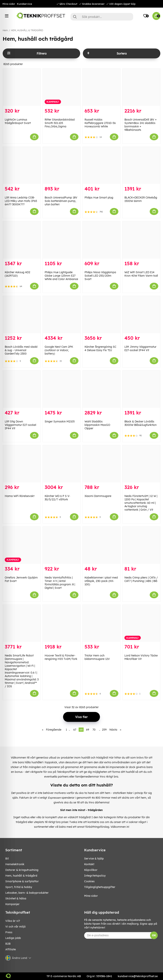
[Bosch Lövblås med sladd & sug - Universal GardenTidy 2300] (22, 315)
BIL (7, 859)
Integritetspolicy (95, 876)
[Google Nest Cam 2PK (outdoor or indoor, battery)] (62, 315)
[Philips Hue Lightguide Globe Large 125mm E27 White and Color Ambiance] (62, 240)
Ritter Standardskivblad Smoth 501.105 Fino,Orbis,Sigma (60, 123)
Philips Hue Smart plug (99, 198)
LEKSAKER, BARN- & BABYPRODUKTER (27, 893)
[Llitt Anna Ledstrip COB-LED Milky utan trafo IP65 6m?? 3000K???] (22, 165)
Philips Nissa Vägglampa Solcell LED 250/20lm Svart (100, 276)
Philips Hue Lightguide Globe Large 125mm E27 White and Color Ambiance (61, 276)
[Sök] (102, 17)
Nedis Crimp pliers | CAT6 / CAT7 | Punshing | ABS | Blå (141, 579)
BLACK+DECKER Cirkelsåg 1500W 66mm (141, 199)
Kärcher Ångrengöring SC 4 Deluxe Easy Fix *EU (100, 348)
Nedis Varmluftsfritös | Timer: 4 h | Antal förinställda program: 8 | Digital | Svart (60, 583)
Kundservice (25, 4)
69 (88, 730)
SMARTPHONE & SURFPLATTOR (22, 881)
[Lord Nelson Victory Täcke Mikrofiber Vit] (141, 623)
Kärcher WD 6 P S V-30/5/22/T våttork (57, 498)
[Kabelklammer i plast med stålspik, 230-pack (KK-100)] (101, 545)
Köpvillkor (91, 870)
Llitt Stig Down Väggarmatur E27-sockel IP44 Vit (20, 425)
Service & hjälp (94, 859)
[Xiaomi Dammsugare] (101, 464)
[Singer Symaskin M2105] (62, 389)
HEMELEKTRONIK (15, 864)
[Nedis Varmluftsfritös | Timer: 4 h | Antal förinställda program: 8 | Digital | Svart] (62, 545)
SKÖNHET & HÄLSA (16, 898)
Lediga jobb (13, 938)
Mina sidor (9, 4)
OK (154, 935)
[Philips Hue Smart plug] (101, 165)
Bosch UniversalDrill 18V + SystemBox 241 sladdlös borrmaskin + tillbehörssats (140, 125)
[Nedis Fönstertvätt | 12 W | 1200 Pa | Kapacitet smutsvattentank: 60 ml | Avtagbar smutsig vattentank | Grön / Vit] (141, 464)
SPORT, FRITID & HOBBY (19, 887)
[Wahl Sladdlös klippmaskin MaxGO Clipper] (101, 389)
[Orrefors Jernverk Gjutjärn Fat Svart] (22, 545)
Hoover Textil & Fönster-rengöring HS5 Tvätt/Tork (61, 657)
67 (75, 730)
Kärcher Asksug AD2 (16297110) (17, 274)
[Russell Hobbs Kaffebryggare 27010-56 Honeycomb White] (101, 87)
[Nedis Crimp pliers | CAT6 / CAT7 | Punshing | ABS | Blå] (141, 545)
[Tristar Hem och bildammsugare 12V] (101, 623)
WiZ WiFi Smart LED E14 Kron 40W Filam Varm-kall (141, 274)
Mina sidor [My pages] (91, 896)
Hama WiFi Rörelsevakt (20, 496)
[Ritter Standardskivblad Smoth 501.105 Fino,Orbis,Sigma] (62, 87)
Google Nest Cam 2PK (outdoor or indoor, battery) (59, 350)
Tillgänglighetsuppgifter (100, 887)
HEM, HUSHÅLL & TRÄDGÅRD (27, 30)
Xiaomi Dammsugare (98, 496)
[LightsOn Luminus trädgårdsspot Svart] (22, 87)
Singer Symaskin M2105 (60, 421)
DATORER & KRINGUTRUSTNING (22, 870)
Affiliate (11, 949)
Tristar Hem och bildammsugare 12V (97, 657)
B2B (8, 944)
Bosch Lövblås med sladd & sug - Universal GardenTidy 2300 (21, 350)
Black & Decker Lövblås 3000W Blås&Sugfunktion (140, 423)
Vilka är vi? (13, 921)
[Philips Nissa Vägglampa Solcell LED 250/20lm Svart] (101, 240)
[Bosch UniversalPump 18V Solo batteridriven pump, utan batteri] (62, 165)
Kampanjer (12, 904)
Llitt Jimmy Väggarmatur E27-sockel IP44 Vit (140, 348)
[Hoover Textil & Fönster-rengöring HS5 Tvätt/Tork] (62, 623)
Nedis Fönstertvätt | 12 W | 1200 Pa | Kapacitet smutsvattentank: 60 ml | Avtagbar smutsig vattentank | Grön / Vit (141, 503)
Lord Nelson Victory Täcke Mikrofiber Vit (141, 657)
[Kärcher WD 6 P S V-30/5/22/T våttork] (62, 464)
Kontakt (89, 864)
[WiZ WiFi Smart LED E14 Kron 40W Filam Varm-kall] (141, 240)
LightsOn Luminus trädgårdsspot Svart (18, 121)
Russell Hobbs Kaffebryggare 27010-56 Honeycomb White (100, 123)
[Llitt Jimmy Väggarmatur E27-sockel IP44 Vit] (141, 315)
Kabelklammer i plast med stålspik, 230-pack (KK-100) (101, 581)
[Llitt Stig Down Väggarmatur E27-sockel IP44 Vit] (22, 389)
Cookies (89, 881)
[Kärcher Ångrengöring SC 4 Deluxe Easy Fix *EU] (101, 315)
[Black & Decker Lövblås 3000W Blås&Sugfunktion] (141, 389)
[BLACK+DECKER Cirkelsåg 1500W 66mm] (141, 165)
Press (9, 932)
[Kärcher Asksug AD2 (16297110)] (22, 240)
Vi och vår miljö (15, 927)
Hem (5, 30)
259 (104, 730)
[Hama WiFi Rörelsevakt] (22, 464)
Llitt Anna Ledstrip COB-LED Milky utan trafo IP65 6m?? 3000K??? (21, 201)
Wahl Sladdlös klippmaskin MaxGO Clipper (97, 425)
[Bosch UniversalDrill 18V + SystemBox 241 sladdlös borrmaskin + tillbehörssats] (141, 87)
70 (94, 730)
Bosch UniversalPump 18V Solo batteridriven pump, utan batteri (61, 201)
